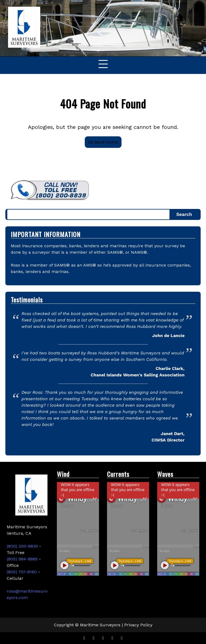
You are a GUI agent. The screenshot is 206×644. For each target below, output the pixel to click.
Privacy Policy (138, 625)
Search (184, 214)
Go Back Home (103, 142)
